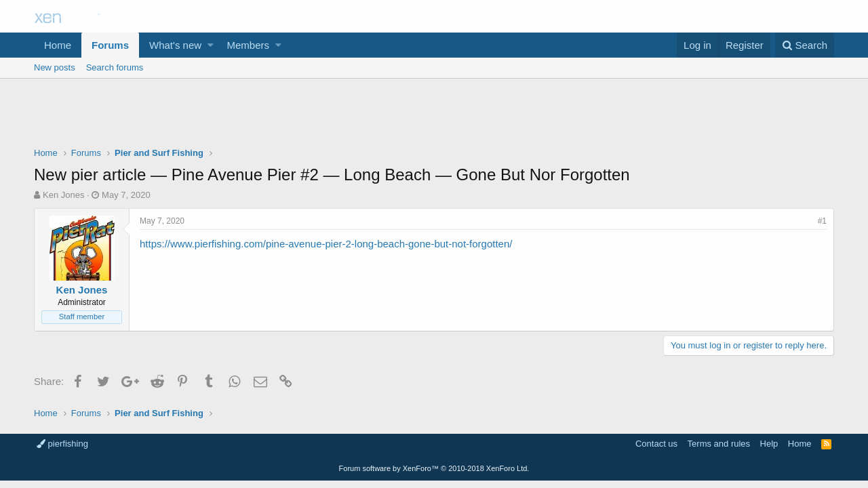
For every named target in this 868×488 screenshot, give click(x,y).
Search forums (115, 67)
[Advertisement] (434, 116)
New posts (55, 67)
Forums (110, 45)
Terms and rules (719, 444)
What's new (175, 45)
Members (249, 45)
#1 (822, 221)
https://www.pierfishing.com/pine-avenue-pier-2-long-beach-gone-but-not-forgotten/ (326, 244)
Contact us (656, 444)
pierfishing (62, 444)
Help (769, 444)
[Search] (805, 45)
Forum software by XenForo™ (434, 468)
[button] (211, 45)
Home (58, 45)
